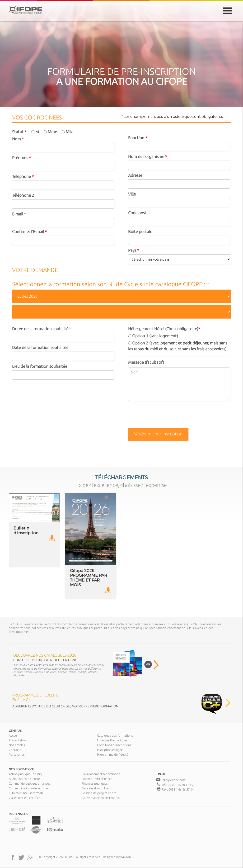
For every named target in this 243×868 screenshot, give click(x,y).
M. (36, 132)
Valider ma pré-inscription (158, 434)
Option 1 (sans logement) (153, 336)
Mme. (51, 132)
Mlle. (68, 132)
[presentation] (164, 416)
